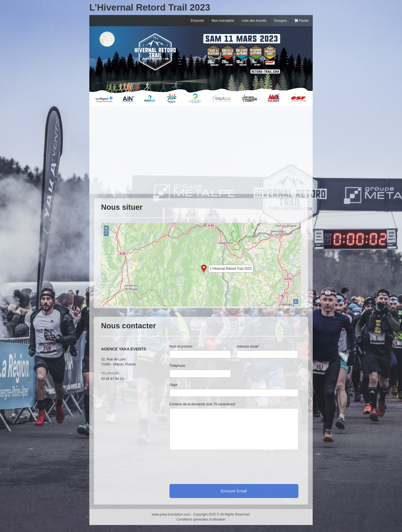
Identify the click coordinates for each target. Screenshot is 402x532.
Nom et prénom (181, 346)
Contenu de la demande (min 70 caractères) (203, 404)
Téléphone (177, 366)
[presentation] (212, 466)
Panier (301, 21)
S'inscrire (197, 21)
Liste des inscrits (254, 21)
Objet (174, 385)
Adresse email (248, 346)
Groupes (280, 21)
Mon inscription (223, 21)
